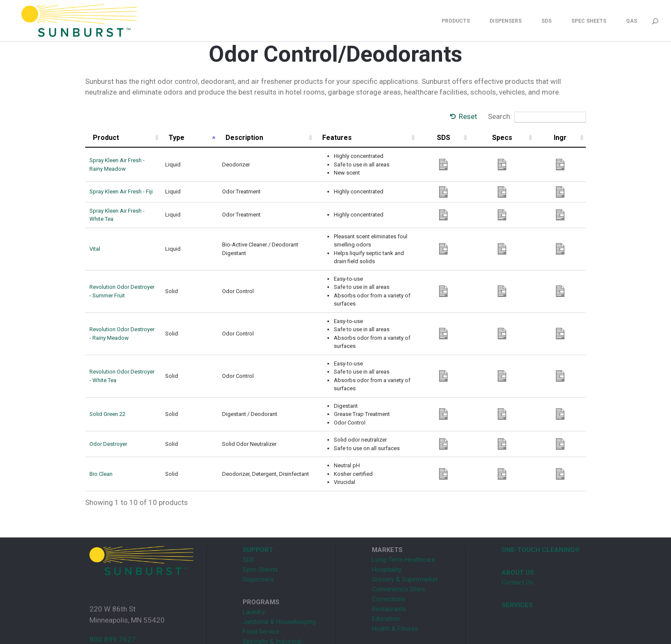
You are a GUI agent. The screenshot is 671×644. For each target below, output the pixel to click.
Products (456, 21)
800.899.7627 (113, 592)
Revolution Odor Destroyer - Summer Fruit (140, 265)
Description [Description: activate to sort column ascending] (260, 138)
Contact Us (517, 535)
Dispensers (506, 21)
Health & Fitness (395, 582)
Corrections (389, 552)
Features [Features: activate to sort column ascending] (370, 138)
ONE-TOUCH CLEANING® (541, 503)
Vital (95, 235)
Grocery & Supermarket (405, 532)
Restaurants (389, 562)
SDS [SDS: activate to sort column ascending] (504, 138)
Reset (468, 116)
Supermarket (261, 604)
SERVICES (517, 558)
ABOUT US (518, 525)
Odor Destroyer (108, 397)
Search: (537, 117)
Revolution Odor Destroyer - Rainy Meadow (142, 299)
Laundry (254, 565)
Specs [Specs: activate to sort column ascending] (538, 138)
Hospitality (387, 522)
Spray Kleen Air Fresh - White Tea (130, 212)
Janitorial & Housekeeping (279, 575)
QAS (632, 21)
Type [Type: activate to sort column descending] (216, 138)
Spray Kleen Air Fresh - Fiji (121, 191)
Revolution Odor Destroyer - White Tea (136, 333)
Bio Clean (101, 427)
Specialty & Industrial (272, 594)
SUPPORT (258, 503)
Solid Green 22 (107, 367)
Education (386, 572)
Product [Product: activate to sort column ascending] (106, 138)
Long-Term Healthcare (404, 513)
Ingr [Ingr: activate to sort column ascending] (571, 138)
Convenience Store (399, 542)
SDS (546, 21)
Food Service (261, 585)
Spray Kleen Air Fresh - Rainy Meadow (136, 165)
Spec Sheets (589, 21)
